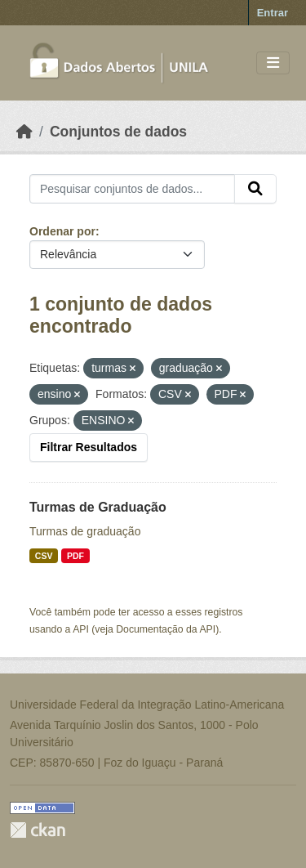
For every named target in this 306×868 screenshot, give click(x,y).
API (81, 629)
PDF (75, 556)
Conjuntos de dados (118, 132)
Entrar (273, 13)
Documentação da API (166, 629)
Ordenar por (62, 231)
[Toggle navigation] (273, 63)
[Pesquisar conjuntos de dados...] (132, 189)
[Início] (24, 132)
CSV (44, 556)
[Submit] (255, 189)
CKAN (38, 830)
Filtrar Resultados (89, 447)
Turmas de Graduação (98, 507)
